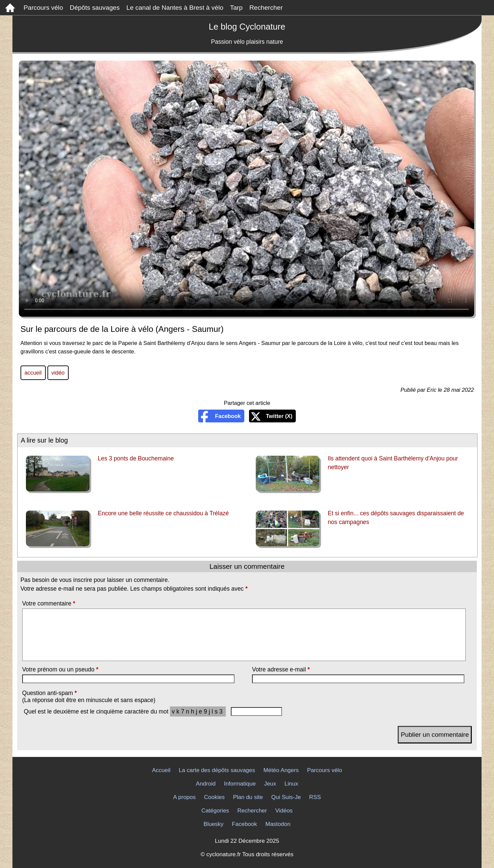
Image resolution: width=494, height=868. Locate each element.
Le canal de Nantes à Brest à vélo (175, 8)
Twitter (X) (279, 416)
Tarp (236, 8)
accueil (33, 373)
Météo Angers (281, 770)
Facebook (228, 416)
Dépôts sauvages (95, 8)
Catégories (215, 811)
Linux (291, 784)
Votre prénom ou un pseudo (60, 669)
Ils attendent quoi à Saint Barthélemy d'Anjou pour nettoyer (393, 463)
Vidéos (284, 811)
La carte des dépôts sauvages (217, 770)
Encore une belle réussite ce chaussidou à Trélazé (163, 513)
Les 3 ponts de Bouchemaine (136, 458)
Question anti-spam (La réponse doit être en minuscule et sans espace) (89, 697)
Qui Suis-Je (286, 797)
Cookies (214, 797)
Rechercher (266, 8)
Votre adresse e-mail (281, 669)
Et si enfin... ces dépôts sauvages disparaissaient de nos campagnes (396, 518)
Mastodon (278, 824)
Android (206, 784)
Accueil (161, 770)
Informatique (240, 784)
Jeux (270, 784)
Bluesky (214, 824)
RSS (315, 797)
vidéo (58, 373)
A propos (184, 797)
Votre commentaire (49, 603)
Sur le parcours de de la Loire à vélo (246, 189)
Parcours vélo (43, 8)
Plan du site (248, 797)
